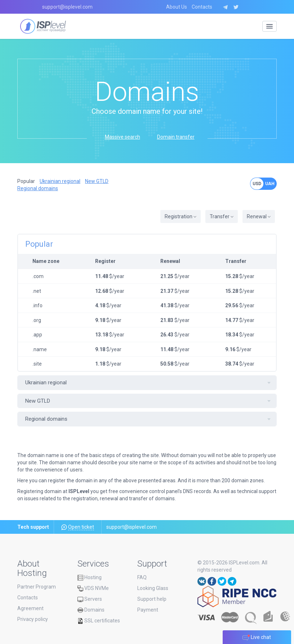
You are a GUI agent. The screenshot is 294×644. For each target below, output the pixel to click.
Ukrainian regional (60, 181)
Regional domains (38, 188)
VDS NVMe (93, 588)
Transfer (222, 216)
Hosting (90, 577)
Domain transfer (176, 137)
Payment (148, 610)
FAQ (142, 577)
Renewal (259, 216)
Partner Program (37, 587)
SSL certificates (99, 621)
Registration (181, 216)
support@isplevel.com (67, 7)
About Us (177, 7)
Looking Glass (153, 588)
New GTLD (97, 181)
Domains (91, 610)
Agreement (30, 608)
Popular (26, 181)
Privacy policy (33, 619)
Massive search (122, 137)
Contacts (202, 7)
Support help (152, 599)
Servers (90, 599)
